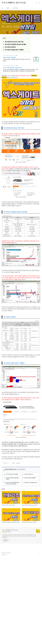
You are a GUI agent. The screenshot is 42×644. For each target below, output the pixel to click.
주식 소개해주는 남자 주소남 (14, 3)
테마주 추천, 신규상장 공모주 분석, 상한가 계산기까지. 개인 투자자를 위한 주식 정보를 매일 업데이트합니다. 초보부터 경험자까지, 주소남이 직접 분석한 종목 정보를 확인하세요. (19, 622)
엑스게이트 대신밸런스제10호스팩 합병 (15, 64)
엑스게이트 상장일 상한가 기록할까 (14, 69)
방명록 (8, 8)
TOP (39, 639)
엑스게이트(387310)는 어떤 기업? (14, 61)
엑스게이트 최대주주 (10, 67)
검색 (36, 3)
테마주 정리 (15, 8)
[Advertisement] (21, 46)
